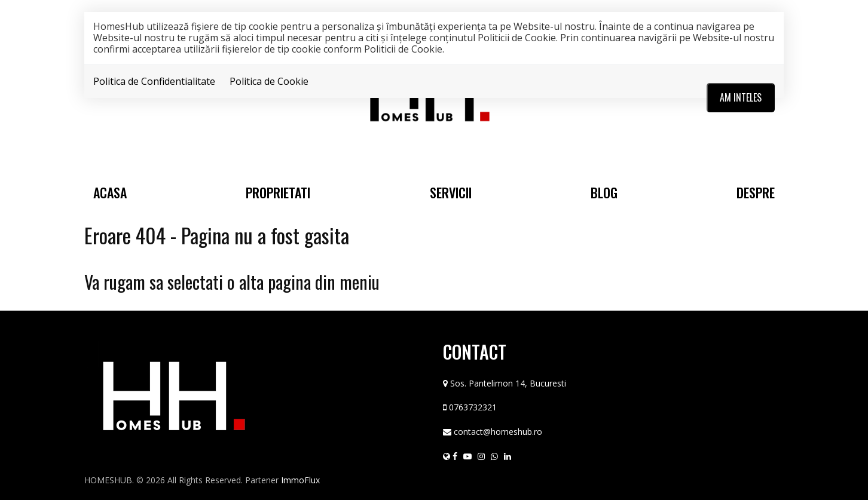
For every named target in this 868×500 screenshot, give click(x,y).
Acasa (110, 192)
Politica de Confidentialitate (154, 81)
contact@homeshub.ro (498, 432)
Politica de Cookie (269, 81)
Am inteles (741, 97)
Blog (604, 192)
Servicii (451, 192)
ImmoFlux (300, 480)
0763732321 (473, 407)
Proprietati (278, 192)
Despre (756, 192)
